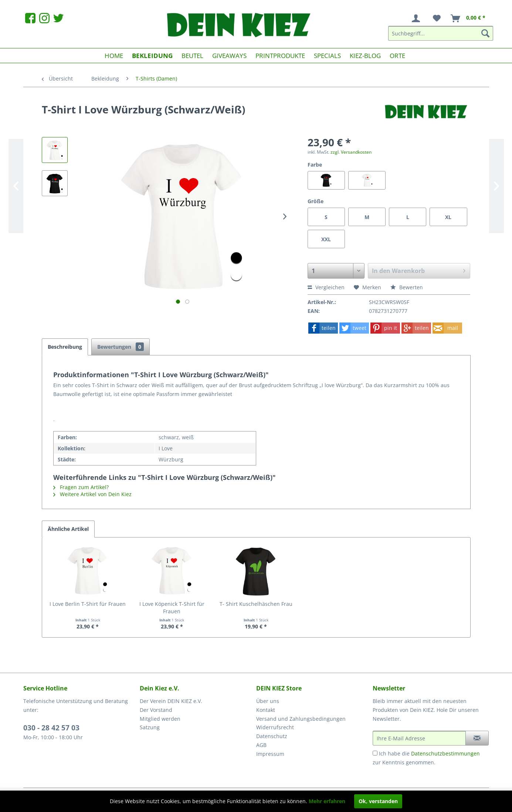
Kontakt (266, 710)
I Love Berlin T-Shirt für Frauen (88, 604)
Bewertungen (121, 347)
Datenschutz (272, 736)
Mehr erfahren (327, 801)
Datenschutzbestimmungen (445, 753)
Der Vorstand (156, 710)
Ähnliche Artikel (68, 529)
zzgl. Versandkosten (351, 152)
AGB (261, 745)
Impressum (270, 754)
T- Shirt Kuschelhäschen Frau (256, 604)
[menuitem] (417, 18)
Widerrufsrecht (275, 727)
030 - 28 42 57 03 (51, 728)
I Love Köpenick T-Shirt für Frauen (172, 608)
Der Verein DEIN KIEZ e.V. (171, 701)
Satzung (150, 727)
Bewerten (407, 287)
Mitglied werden (160, 719)
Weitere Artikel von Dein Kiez (92, 494)
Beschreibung (65, 347)
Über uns (268, 701)
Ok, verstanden (378, 801)
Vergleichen (326, 287)
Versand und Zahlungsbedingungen (301, 719)
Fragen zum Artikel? (81, 487)
